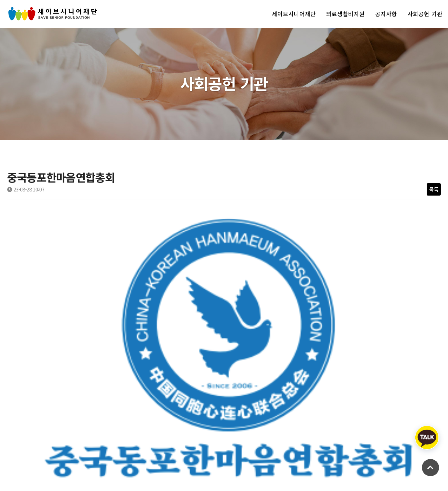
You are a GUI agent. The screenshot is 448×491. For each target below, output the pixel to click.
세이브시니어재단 (294, 14)
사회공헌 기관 (425, 14)
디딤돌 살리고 (52, 363)
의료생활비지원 (345, 14)
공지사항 (386, 14)
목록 (434, 189)
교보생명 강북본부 (56, 346)
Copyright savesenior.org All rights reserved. (56, 474)
